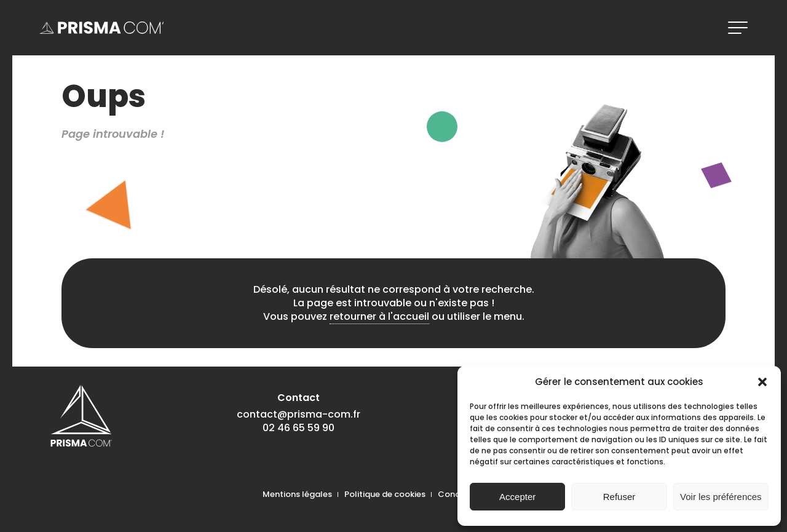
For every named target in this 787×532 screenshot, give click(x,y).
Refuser (619, 497)
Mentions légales (297, 494)
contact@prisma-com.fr (299, 414)
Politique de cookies (385, 494)
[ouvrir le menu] (738, 28)
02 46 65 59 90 (299, 428)
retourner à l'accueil (379, 316)
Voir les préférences (721, 497)
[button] (762, 382)
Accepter (517, 497)
